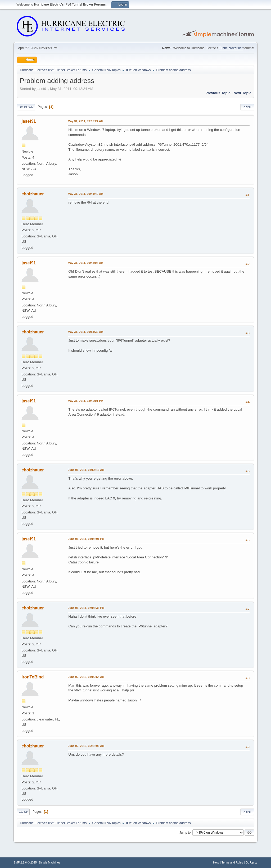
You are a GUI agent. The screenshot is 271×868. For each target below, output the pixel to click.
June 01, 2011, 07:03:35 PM (86, 608)
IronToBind (33, 677)
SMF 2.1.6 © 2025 (25, 862)
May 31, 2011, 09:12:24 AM (85, 121)
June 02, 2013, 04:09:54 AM (86, 677)
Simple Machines (49, 862)
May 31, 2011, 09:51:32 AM (85, 332)
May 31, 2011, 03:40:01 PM (85, 401)
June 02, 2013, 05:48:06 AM (86, 746)
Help (216, 862)
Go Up (23, 812)
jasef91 (29, 121)
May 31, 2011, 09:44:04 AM (85, 263)
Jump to (185, 833)
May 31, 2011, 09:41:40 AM (85, 194)
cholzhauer (33, 194)
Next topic (243, 93)
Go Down (26, 107)
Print (247, 107)
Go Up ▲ (252, 862)
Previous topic (218, 93)
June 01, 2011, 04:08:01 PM (86, 539)
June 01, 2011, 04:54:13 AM (86, 470)
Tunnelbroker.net (231, 48)
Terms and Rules (232, 862)
